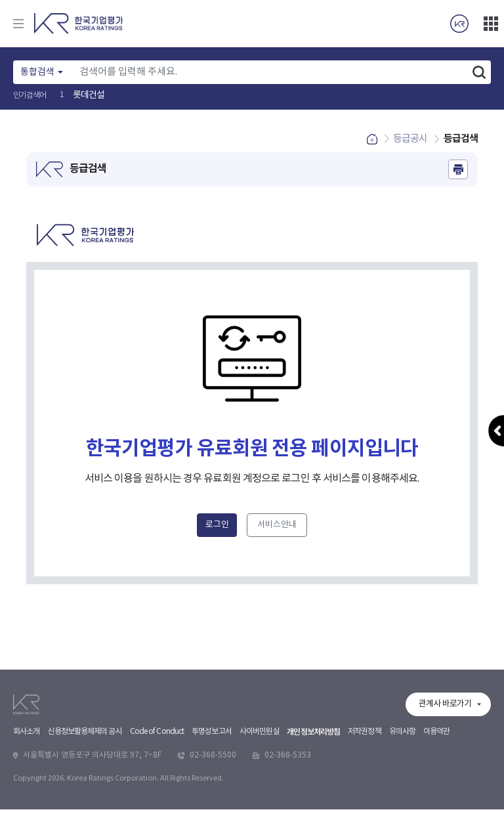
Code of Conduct (157, 804)
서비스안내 (277, 530)
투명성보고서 (212, 804)
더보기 (491, 24)
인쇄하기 (458, 174)
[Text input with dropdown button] (270, 72)
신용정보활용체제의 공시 (84, 804)
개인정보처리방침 (313, 805)
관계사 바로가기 (445, 777)
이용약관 (436, 804)
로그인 (217, 530)
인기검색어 (30, 96)
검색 (479, 72)
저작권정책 (365, 804)
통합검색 (37, 72)
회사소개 (26, 804)
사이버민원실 (260, 804)
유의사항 (402, 804)
